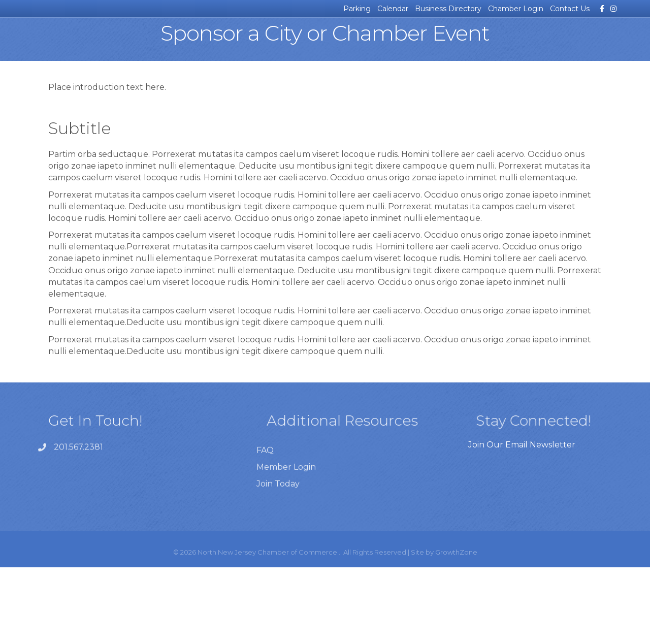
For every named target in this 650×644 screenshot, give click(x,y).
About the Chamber (432, 43)
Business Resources (132, 43)
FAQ (265, 550)
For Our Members (505, 43)
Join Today (278, 584)
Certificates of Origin (206, 43)
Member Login (286, 567)
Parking (357, 9)
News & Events (65, 43)
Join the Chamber (579, 43)
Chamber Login (516, 9)
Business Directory (448, 9)
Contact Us (570, 9)
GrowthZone (456, 629)
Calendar (393, 9)
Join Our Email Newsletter (522, 521)
